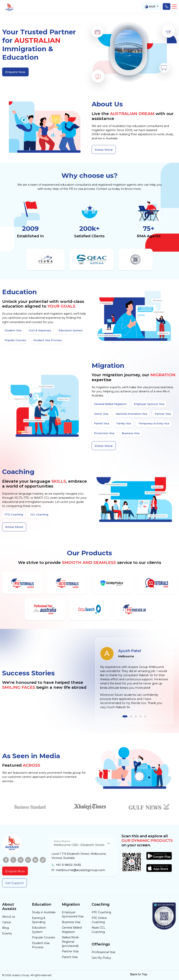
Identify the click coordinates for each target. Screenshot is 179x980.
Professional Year (104, 952)
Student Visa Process (41, 945)
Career (7, 922)
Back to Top (141, 974)
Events (7, 933)
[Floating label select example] (82, 843)
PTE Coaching (101, 912)
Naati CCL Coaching (99, 930)
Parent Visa (70, 957)
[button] (174, 6)
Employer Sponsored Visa (73, 914)
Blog (5, 928)
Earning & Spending (39, 920)
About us (9, 917)
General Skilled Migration (72, 930)
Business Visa (71, 922)
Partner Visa (70, 951)
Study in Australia (44, 912)
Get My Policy (101, 958)
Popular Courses (43, 937)
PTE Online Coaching (99, 920)
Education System (39, 930)
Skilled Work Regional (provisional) (70, 942)
